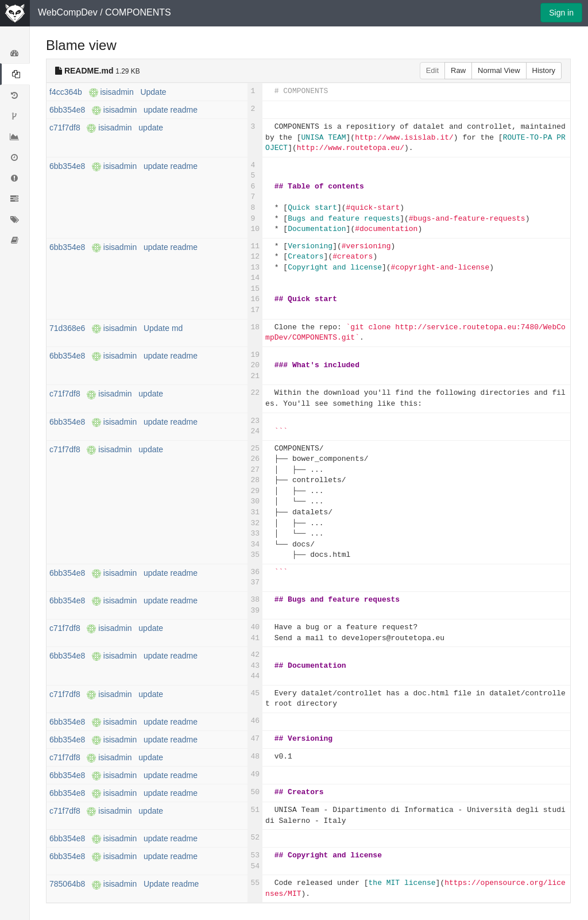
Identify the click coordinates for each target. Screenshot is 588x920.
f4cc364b (66, 92)
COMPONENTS (138, 12)
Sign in (561, 13)
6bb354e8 (67, 110)
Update (153, 92)
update (151, 128)
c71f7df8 (65, 128)
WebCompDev (68, 12)
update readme (171, 110)
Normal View (499, 70)
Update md (163, 328)
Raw (458, 70)
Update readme (171, 884)
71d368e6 (67, 328)
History (544, 70)
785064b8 (67, 884)
